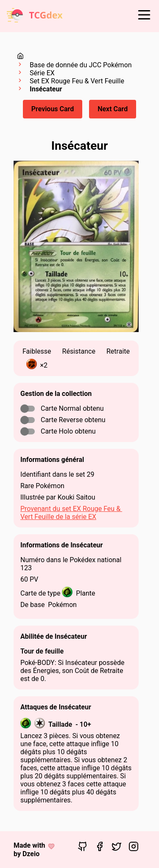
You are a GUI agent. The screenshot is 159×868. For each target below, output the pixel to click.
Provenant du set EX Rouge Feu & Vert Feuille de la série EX (71, 513)
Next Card (113, 109)
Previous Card (53, 109)
